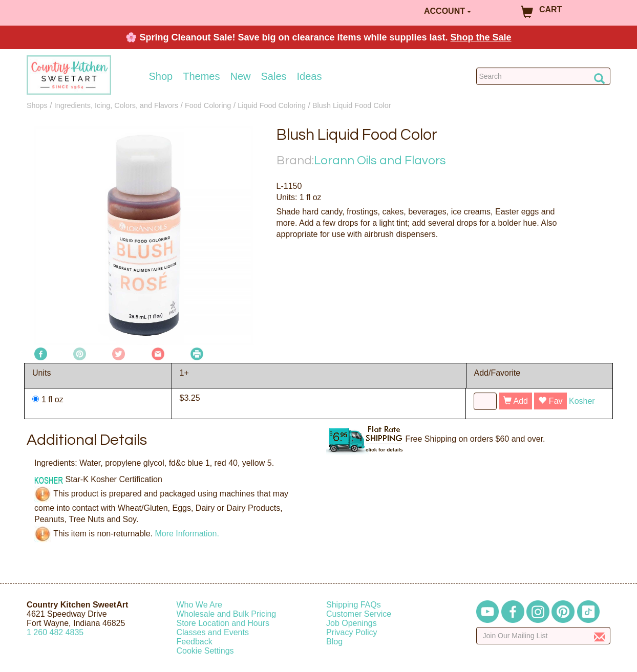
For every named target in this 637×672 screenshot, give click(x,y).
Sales (274, 76)
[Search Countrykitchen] (544, 76)
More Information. (187, 533)
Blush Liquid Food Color (352, 105)
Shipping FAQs (354, 605)
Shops (37, 105)
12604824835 (55, 632)
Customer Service (359, 614)
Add (516, 401)
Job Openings (352, 623)
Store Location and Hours (223, 623)
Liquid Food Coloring (272, 105)
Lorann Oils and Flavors (380, 160)
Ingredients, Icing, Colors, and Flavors (116, 105)
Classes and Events (213, 632)
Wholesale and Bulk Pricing (227, 614)
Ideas (310, 76)
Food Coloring (208, 105)
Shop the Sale (481, 37)
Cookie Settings (205, 651)
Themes (201, 76)
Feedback (195, 642)
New (240, 76)
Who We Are (200, 605)
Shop (161, 76)
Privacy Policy (352, 632)
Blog (334, 642)
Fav (550, 401)
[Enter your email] (544, 636)
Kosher (582, 401)
